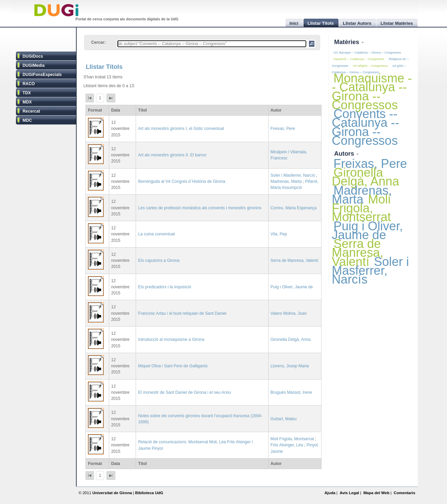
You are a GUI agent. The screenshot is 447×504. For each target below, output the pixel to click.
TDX (27, 93)
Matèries (347, 42)
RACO (29, 84)
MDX (27, 102)
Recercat (31, 111)
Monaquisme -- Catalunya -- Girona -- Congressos (372, 92)
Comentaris (405, 493)
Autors (345, 153)
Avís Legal (349, 493)
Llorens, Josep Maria (290, 366)
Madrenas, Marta (286, 181)
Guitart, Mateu (284, 419)
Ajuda (330, 493)
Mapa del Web (376, 493)
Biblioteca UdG (149, 493)
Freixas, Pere (283, 129)
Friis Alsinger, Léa (287, 445)
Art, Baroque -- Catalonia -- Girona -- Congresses (367, 53)
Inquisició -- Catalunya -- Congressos (359, 59)
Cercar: (99, 42)
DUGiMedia (34, 65)
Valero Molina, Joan (289, 313)
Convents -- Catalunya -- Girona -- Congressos (365, 127)
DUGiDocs (33, 56)
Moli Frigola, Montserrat (292, 439)
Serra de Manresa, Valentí (295, 260)
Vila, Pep (279, 234)
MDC (27, 120)
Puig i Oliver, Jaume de (292, 287)
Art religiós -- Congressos (370, 66)
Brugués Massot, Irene (291, 392)
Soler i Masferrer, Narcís (293, 175)
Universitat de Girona (112, 493)
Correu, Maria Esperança (294, 208)
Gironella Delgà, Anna (291, 340)
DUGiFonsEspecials (42, 75)
